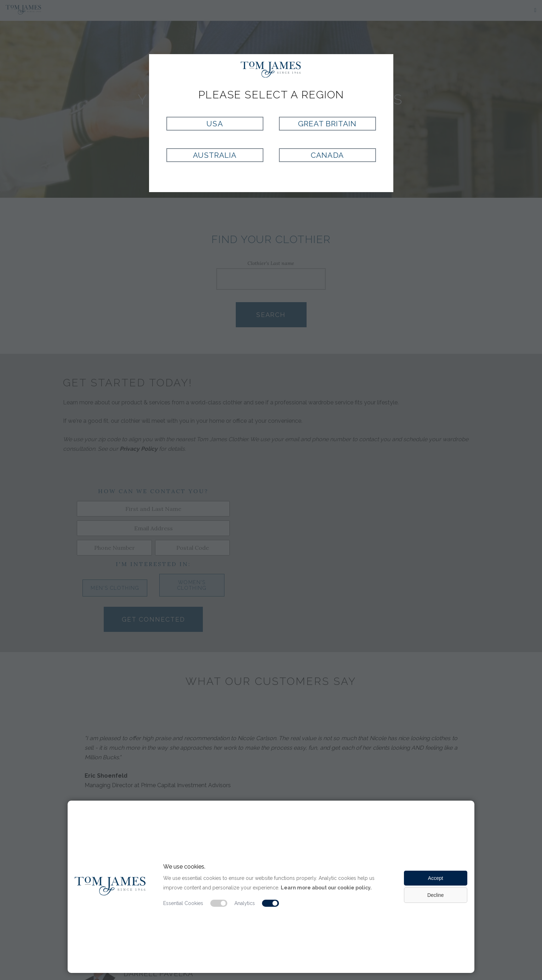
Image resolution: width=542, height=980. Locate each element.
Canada (327, 155)
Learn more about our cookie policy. (326, 888)
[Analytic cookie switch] (270, 903)
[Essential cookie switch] (219, 903)
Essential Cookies (183, 903)
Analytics (245, 903)
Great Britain (327, 124)
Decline (436, 895)
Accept (436, 878)
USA (215, 124)
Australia (215, 155)
